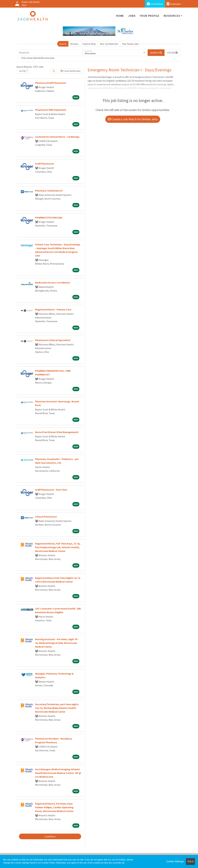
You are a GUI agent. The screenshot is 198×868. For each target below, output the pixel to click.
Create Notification (71, 71)
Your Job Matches (109, 44)
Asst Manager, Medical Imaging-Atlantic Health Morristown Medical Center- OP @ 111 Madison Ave (58, 773)
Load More (50, 836)
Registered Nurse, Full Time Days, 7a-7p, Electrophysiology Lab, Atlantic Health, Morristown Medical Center (58, 547)
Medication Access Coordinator (53, 283)
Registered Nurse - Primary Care (53, 309)
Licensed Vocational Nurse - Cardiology (57, 137)
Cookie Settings (175, 861)
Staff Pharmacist (45, 164)
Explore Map (89, 44)
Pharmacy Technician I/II (49, 191)
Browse (74, 44)
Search (63, 44)
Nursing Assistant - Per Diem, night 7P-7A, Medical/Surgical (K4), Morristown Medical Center (57, 643)
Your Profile (150, 16)
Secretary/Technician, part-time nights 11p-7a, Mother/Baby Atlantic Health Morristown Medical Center (57, 708)
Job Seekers (155, 4)
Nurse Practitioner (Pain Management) (57, 432)
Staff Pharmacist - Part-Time (51, 490)
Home (120, 16)
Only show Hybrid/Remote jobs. (38, 58)
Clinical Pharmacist (46, 517)
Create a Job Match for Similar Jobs (133, 119)
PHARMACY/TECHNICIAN (49, 218)
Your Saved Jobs (130, 44)
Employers (174, 4)
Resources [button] (172, 16)
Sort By (22, 71)
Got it (190, 861)
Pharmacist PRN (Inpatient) (51, 110)
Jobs (132, 16)
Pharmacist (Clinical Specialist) (53, 340)
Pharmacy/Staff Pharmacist (51, 83)
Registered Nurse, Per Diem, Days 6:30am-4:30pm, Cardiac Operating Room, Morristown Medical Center (54, 807)
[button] (172, 53)
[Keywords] (50, 53)
